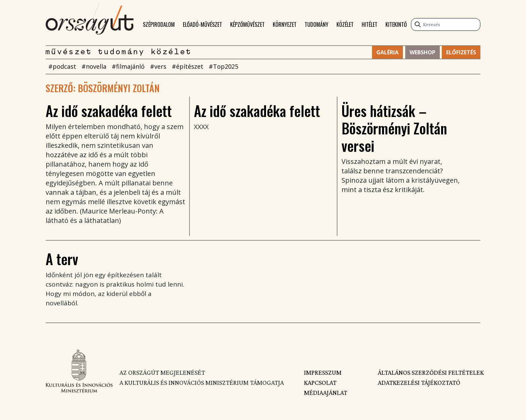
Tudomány (317, 24)
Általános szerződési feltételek (429, 372)
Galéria (387, 52)
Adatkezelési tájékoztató (419, 382)
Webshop (423, 52)
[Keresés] (446, 24)
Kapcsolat (320, 382)
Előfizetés (461, 52)
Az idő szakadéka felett (109, 111)
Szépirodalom (159, 24)
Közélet (345, 24)
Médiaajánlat (326, 393)
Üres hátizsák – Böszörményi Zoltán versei (394, 128)
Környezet (285, 24)
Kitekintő (396, 24)
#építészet (188, 66)
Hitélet (370, 24)
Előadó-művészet (202, 24)
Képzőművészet (247, 24)
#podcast (62, 66)
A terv (62, 259)
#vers (158, 66)
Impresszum (323, 372)
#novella (94, 66)
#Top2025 (223, 66)
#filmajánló (128, 66)
